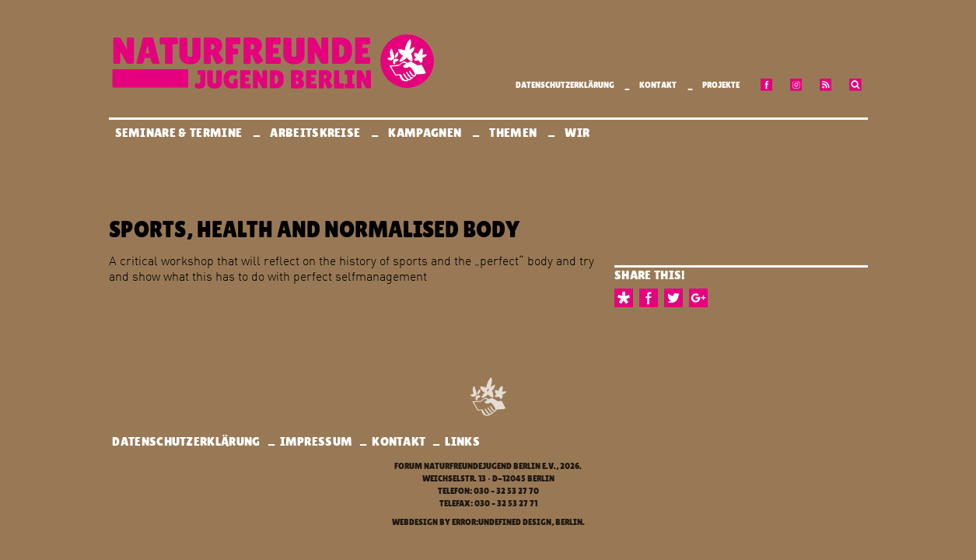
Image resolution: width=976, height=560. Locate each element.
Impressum (317, 441)
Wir (578, 133)
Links (462, 441)
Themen (514, 133)
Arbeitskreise (317, 133)
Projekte (721, 85)
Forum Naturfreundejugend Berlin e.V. (475, 466)
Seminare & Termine (180, 133)
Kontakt (658, 85)
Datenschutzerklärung (565, 85)
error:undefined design (502, 522)
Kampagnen (426, 133)
